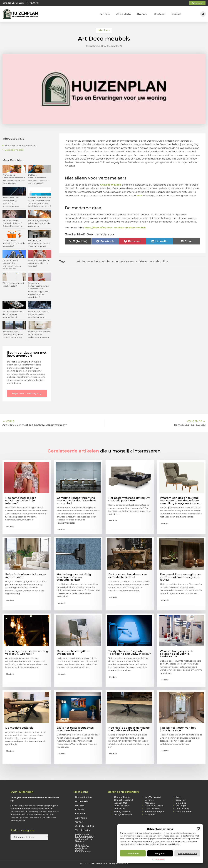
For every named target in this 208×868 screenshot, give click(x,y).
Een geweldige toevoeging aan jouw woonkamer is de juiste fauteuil (181, 577)
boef (178, 797)
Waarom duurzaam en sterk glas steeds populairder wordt (39, 314)
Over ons (142, 14)
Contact (177, 14)
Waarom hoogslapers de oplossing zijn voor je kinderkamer (177, 654)
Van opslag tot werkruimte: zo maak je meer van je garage (39, 243)
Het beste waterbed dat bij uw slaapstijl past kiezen (129, 499)
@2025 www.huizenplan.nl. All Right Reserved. (104, 864)
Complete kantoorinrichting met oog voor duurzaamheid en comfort (77, 500)
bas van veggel (153, 797)
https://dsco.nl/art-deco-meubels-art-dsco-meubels (115, 228)
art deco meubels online (152, 261)
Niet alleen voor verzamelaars (21, 145)
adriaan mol (120, 803)
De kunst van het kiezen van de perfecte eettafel (128, 576)
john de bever (122, 806)
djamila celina (122, 797)
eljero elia (181, 803)
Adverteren (81, 818)
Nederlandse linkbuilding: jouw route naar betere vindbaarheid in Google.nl (85, 838)
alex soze (150, 803)
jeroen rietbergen (154, 812)
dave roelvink (152, 809)
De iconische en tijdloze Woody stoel (73, 652)
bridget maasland (123, 800)
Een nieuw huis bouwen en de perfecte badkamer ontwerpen (39, 334)
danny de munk (123, 812)
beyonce (149, 800)
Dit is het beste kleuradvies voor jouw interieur (75, 729)
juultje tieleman (123, 815)
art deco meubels (88, 261)
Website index (83, 830)
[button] (199, 829)
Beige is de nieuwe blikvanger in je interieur (26, 576)
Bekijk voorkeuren (187, 853)
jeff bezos (120, 809)
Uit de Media (123, 14)
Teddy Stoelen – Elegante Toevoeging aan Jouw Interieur (130, 652)
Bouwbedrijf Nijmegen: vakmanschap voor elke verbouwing (39, 223)
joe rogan (181, 806)
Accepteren (133, 853)
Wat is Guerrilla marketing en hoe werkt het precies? (14, 243)
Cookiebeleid (158, 859)
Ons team (160, 14)
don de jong (182, 809)
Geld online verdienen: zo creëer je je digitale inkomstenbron (83, 848)
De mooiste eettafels (19, 728)
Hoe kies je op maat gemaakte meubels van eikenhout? (129, 729)
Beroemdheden (83, 797)
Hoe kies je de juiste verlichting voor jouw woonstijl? (27, 652)
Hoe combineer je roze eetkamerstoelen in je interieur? (39, 263)
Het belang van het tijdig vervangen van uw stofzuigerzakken (74, 577)
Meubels (104, 30)
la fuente (150, 815)
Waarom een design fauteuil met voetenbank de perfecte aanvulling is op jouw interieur (181, 500)
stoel (140, 195)
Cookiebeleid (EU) (84, 826)
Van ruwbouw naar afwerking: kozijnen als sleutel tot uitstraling (13, 334)
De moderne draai (15, 150)
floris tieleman (184, 812)
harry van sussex (154, 806)
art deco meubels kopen (118, 261)
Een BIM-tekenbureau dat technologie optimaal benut (13, 314)
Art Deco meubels (111, 185)
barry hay (181, 800)
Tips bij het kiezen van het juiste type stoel (178, 729)
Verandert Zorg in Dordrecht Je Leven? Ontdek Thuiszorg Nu (12, 223)
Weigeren (160, 853)
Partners (105, 14)
